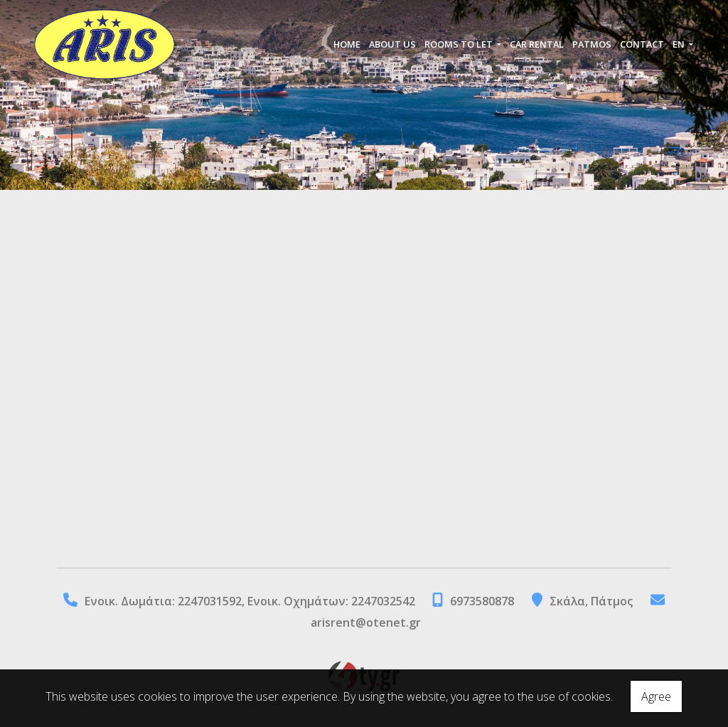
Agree (656, 696)
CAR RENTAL (537, 44)
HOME (347, 44)
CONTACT (642, 44)
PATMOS (592, 44)
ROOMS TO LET (460, 44)
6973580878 (482, 601)
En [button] (680, 44)
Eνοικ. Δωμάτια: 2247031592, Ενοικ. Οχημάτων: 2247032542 (251, 601)
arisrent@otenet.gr (366, 622)
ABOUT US (392, 44)
